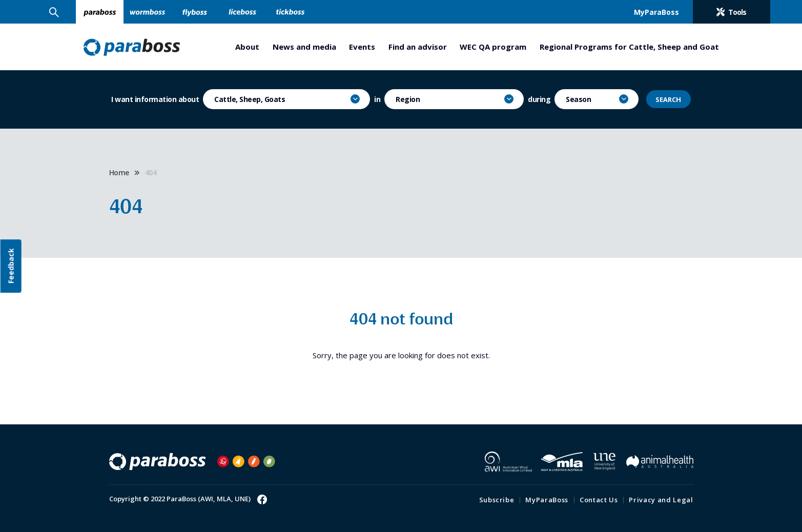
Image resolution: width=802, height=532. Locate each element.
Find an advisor (418, 47)
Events (362, 47)
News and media (304, 47)
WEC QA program (493, 47)
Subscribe (497, 500)
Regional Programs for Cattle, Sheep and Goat (629, 47)
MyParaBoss (547, 500)
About (247, 47)
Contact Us (599, 500)
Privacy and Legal (661, 500)
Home (119, 172)
